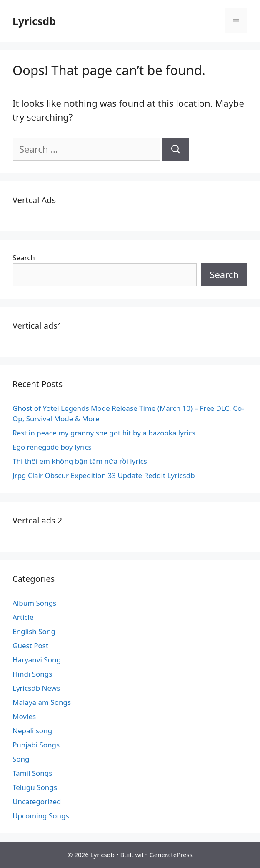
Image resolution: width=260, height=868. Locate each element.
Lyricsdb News (36, 688)
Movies (24, 716)
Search (24, 258)
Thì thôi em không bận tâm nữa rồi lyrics (80, 461)
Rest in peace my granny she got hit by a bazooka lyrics (104, 433)
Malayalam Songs (42, 702)
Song (21, 759)
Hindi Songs (32, 674)
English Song (34, 631)
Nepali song (32, 731)
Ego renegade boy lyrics (52, 447)
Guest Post (30, 645)
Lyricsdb (34, 21)
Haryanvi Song (37, 660)
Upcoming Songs (41, 816)
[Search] (176, 149)
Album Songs (34, 603)
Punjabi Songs (36, 745)
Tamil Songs (32, 773)
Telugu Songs (35, 787)
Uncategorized (37, 801)
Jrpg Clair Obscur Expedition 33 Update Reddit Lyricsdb (104, 475)
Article (23, 617)
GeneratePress (171, 855)
